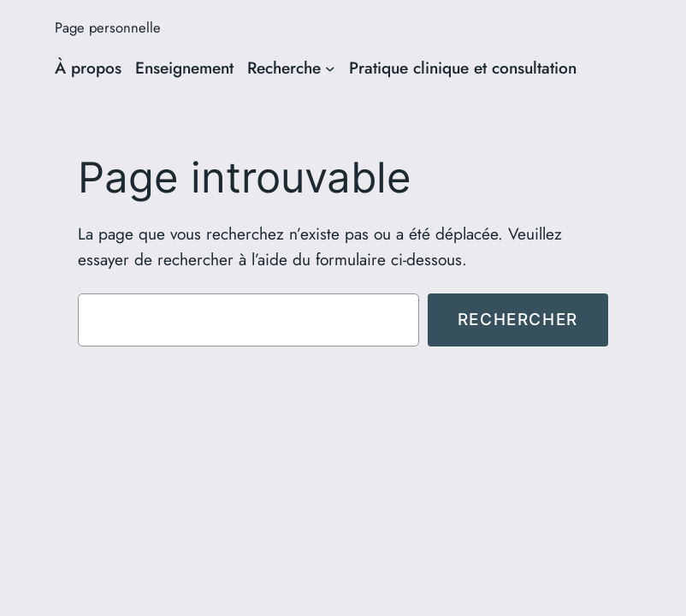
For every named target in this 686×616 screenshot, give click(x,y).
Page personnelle (108, 27)
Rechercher (518, 319)
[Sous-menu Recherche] (330, 68)
